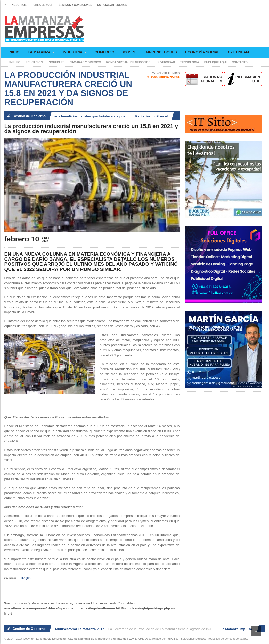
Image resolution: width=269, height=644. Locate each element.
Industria (74, 53)
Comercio (105, 52)
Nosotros (19, 5)
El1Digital (24, 578)
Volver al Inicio (166, 73)
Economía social (202, 52)
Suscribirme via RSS (163, 77)
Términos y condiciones (75, 5)
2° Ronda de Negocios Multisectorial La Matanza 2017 (63, 629)
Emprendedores (160, 52)
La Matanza (41, 53)
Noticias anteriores (112, 5)
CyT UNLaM (238, 52)
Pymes (129, 52)
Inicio (14, 52)
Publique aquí (42, 5)
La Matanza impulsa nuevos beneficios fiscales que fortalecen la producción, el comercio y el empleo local (102, 116)
